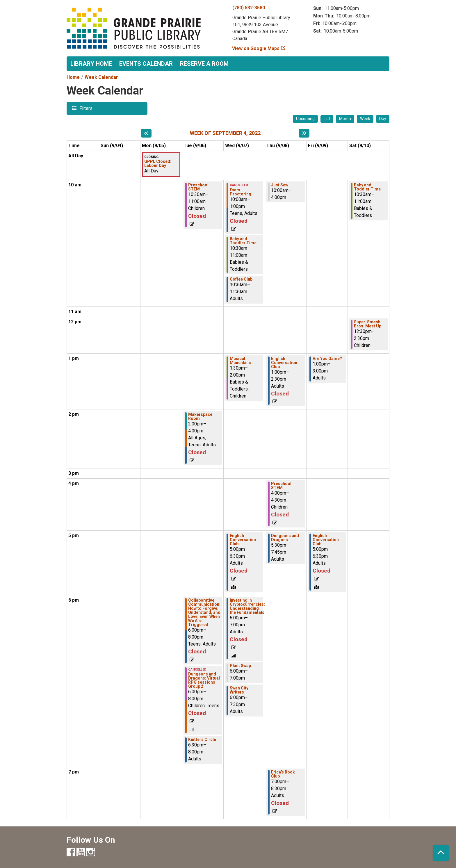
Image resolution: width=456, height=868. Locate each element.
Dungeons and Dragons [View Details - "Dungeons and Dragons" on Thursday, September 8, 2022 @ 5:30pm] (285, 538)
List (327, 119)
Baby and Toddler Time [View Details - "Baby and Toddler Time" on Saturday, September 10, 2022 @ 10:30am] (367, 187)
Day (383, 119)
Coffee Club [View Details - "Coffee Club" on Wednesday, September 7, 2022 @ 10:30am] (241, 279)
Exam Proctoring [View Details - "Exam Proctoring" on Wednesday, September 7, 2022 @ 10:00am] (241, 192)
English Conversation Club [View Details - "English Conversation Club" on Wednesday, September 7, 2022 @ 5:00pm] (243, 540)
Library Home (91, 64)
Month (345, 119)
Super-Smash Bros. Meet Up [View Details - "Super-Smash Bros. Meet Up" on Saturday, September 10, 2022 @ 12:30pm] (368, 324)
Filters (85, 108)
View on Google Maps (256, 48)
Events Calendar (146, 64)
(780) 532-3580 (249, 8)
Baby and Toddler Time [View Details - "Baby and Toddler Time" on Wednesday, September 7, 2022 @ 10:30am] (243, 241)
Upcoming (305, 119)
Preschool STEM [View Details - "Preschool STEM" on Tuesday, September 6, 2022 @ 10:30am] (198, 187)
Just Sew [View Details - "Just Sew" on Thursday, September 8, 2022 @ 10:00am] (280, 185)
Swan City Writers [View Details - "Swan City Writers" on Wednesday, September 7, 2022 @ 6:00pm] (239, 690)
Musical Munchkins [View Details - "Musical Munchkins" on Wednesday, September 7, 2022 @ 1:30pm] (240, 361)
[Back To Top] (441, 853)
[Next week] (304, 133)
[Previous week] (146, 133)
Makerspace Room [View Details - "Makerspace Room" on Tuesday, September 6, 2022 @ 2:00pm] (200, 416)
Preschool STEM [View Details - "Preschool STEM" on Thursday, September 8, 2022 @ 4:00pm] (281, 486)
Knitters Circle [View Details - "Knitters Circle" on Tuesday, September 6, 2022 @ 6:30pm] (202, 739)
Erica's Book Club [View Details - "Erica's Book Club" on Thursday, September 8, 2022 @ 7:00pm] (283, 774)
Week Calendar (101, 77)
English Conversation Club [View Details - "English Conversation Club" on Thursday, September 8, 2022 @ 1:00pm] (284, 363)
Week (365, 119)
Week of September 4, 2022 (225, 133)
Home (73, 77)
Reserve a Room (204, 64)
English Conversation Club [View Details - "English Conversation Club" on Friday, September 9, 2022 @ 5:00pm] (326, 540)
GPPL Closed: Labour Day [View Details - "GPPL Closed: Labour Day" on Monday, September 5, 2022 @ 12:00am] (158, 163)
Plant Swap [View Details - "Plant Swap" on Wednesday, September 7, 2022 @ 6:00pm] (240, 666)
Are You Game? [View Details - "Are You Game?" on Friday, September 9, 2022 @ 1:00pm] (327, 359)
